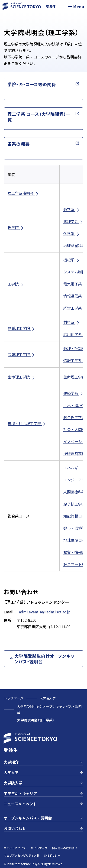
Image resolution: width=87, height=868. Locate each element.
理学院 (16, 228)
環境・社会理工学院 (27, 423)
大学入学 (43, 772)
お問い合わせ (43, 828)
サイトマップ (39, 848)
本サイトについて (15, 848)
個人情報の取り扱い (64, 848)
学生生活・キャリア (43, 793)
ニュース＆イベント (43, 804)
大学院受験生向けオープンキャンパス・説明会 (49, 709)
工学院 (16, 284)
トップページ (13, 698)
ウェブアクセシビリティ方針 (22, 855)
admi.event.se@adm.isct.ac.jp (45, 612)
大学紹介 (43, 762)
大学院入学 (48, 698)
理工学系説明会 (23, 193)
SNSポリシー (52, 855)
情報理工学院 (22, 355)
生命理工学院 (22, 377)
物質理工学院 (22, 328)
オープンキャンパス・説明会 (43, 818)
